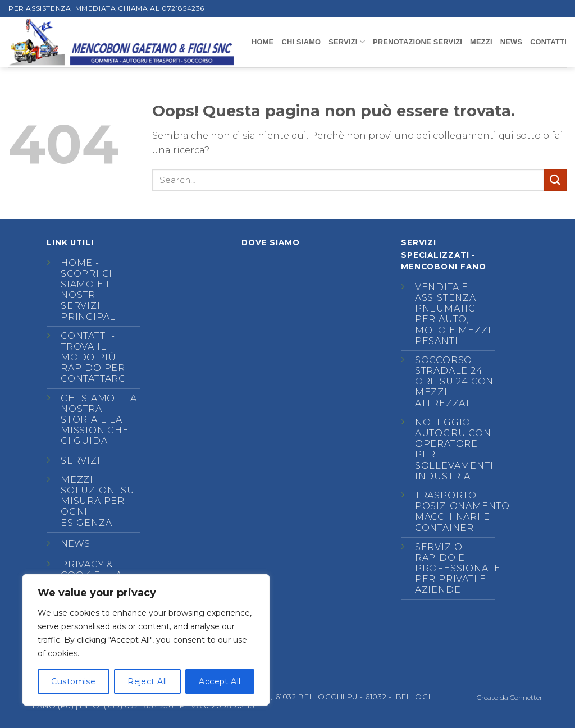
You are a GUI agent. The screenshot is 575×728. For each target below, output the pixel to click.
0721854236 (183, 8)
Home (263, 42)
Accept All (220, 681)
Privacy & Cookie (87, 570)
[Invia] (555, 180)
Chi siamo (88, 398)
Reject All (147, 681)
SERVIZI (347, 42)
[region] (146, 640)
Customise (73, 681)
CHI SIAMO (301, 42)
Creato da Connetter (510, 697)
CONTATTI (548, 42)
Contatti (85, 336)
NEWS (511, 42)
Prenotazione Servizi (417, 42)
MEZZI (481, 42)
